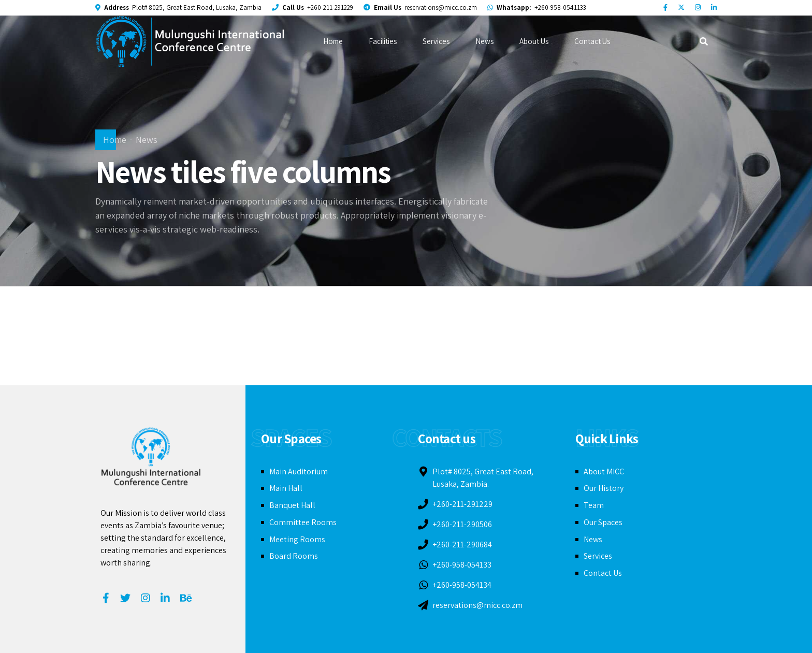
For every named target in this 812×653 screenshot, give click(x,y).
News (484, 41)
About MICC (604, 471)
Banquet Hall (292, 505)
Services (436, 41)
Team (594, 505)
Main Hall (286, 488)
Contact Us (592, 41)
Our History (604, 488)
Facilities (383, 41)
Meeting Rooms (297, 539)
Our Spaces (603, 522)
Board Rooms (294, 556)
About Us (534, 41)
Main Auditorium (299, 471)
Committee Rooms (303, 522)
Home (333, 41)
